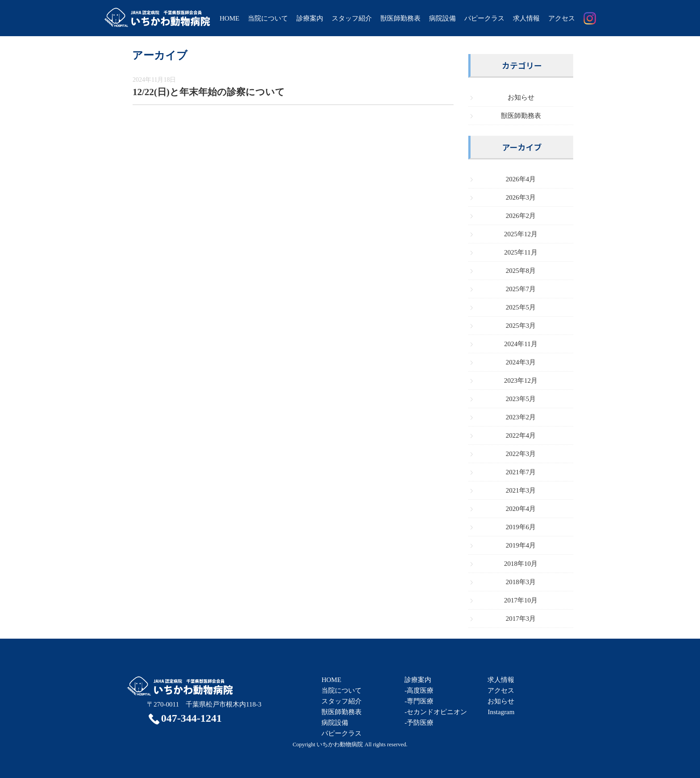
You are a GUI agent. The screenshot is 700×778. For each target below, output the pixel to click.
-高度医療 (419, 690)
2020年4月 (521, 509)
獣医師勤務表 (400, 18)
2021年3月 (521, 490)
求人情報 (526, 18)
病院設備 (442, 18)
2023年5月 (521, 399)
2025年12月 (521, 234)
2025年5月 (521, 307)
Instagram (501, 712)
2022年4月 (521, 435)
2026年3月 (521, 197)
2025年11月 (521, 252)
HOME (229, 18)
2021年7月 (521, 472)
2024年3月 (521, 362)
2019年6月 (521, 527)
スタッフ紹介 (352, 18)
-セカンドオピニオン (436, 712)
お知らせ (521, 97)
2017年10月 (521, 600)
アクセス (562, 18)
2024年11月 (521, 344)
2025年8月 (521, 271)
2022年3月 (521, 454)
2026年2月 (521, 216)
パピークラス (484, 18)
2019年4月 (521, 545)
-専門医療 (419, 701)
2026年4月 (521, 179)
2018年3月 (521, 582)
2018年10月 (521, 564)
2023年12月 (521, 381)
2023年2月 (521, 417)
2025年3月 (521, 326)
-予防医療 (419, 723)
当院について (268, 18)
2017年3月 (521, 619)
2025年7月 (521, 289)
